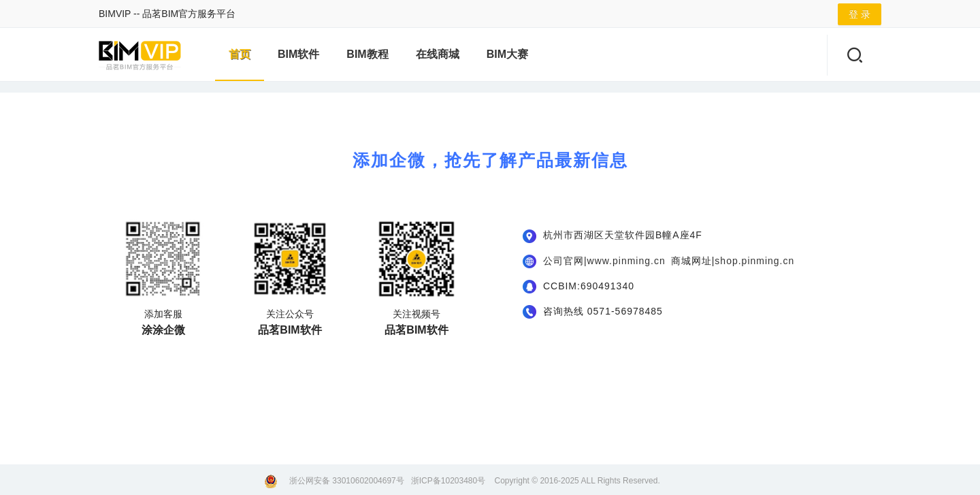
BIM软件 (298, 54)
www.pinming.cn (626, 261)
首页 (240, 54)
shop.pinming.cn (754, 261)
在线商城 (438, 54)
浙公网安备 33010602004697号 (347, 481)
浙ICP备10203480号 (448, 481)
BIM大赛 (507, 54)
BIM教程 (367, 54)
